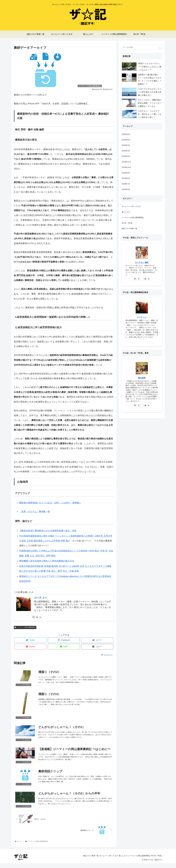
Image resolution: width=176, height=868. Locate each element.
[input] (142, 47)
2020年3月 (126, 151)
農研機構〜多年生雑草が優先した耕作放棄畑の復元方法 (47, 561)
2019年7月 (126, 184)
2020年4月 (126, 145)
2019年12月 (126, 162)
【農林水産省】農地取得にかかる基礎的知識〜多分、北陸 (48, 531)
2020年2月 (126, 156)
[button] (160, 48)
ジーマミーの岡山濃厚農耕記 (25, 627)
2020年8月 (126, 134)
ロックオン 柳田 (142, 262)
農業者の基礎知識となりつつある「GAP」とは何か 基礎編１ (50, 503)
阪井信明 (142, 378)
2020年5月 (126, 140)
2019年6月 (126, 189)
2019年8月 (126, 178)
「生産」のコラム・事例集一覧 (35, 511)
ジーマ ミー (41, 598)
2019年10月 (126, 167)
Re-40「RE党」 (128, 223)
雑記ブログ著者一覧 (129, 228)
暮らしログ (126, 212)
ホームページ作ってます (131, 206)
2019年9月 (126, 173)
